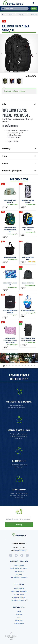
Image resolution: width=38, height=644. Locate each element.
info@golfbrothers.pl (21, 550)
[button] (3, 54)
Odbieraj (19, 525)
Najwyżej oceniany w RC (11, 638)
